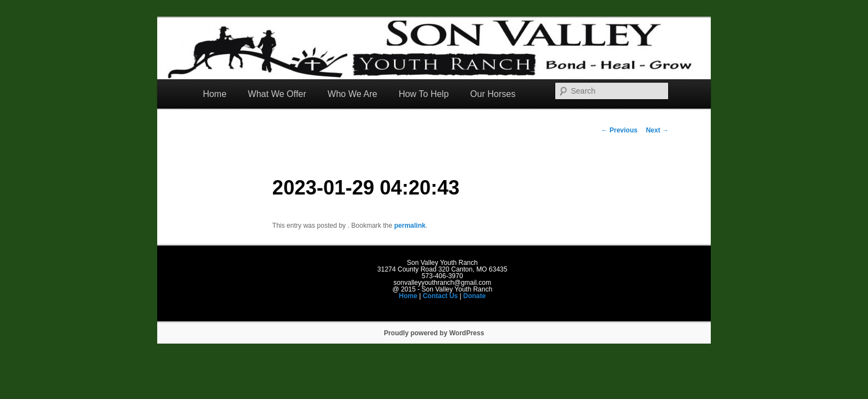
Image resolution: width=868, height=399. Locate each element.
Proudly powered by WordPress (434, 333)
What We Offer (277, 94)
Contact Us (440, 296)
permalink (410, 226)
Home (215, 94)
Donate (475, 296)
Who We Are (353, 94)
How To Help (423, 94)
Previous (619, 130)
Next (657, 130)
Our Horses (493, 94)
